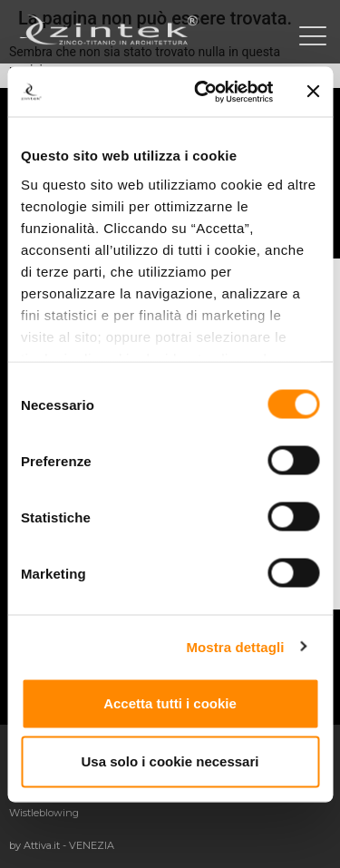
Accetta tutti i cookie (170, 703)
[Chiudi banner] (313, 92)
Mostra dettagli (235, 646)
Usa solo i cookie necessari (170, 761)
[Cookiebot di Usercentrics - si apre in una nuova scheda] (203, 92)
